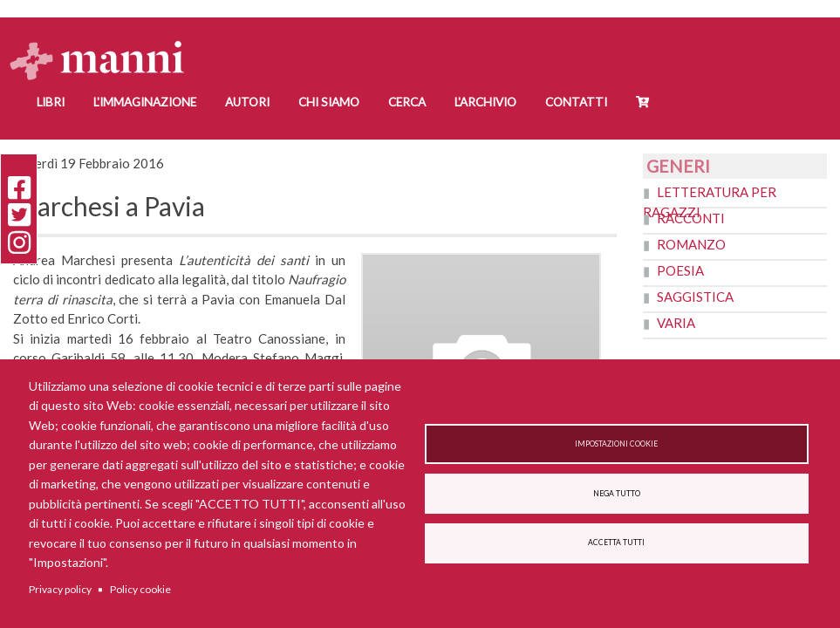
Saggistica (695, 297)
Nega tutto (617, 494)
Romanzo (691, 244)
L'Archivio (485, 102)
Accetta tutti (616, 544)
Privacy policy (60, 589)
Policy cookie (140, 589)
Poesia (680, 270)
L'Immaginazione (145, 102)
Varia (676, 323)
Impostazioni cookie (616, 442)
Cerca (407, 102)
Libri (51, 102)
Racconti (691, 218)
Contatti (576, 102)
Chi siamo (329, 102)
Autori (247, 102)
